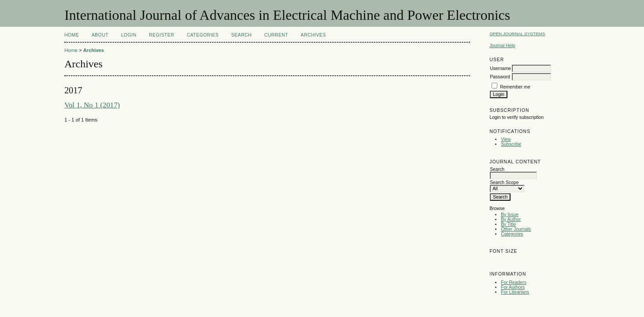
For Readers (514, 282)
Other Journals (516, 229)
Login (129, 35)
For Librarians (515, 292)
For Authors (513, 287)
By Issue (510, 215)
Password (500, 77)
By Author (511, 219)
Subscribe (511, 144)
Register (161, 35)
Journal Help (502, 46)
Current (276, 35)
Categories (512, 234)
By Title (508, 224)
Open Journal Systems (517, 34)
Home (72, 35)
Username (500, 68)
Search (241, 35)
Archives (313, 35)
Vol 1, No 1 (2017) (92, 105)
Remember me (515, 87)
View (506, 139)
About (100, 35)
